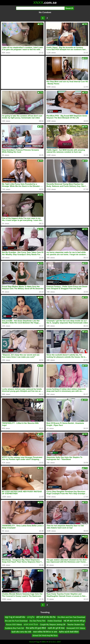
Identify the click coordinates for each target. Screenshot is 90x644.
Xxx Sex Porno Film (37, 621)
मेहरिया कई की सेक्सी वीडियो (69, 632)
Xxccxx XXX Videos (14, 625)
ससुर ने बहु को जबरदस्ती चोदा (15, 617)
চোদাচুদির (31, 617)
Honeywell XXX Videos (76, 628)
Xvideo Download (55, 621)
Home (32, 642)
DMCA (44, 642)
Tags (38, 642)
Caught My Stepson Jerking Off (53, 625)
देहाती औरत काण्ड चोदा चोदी (21, 632)
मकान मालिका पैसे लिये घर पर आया (45, 632)
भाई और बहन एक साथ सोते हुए (74, 621)
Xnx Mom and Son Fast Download (71, 617)
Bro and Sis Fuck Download (16, 621)
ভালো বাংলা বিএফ (31, 625)
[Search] (40, 8)
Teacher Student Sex (76, 625)
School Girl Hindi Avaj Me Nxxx (45, 635)
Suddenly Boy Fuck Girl (14, 628)
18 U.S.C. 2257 (55, 642)
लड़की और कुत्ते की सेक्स (56, 628)
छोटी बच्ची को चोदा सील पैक (46, 617)
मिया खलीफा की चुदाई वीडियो (36, 628)
